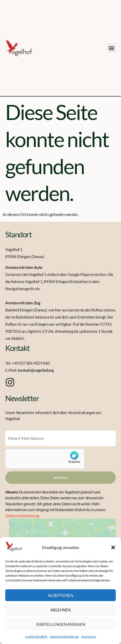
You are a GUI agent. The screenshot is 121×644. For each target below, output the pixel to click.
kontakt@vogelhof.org (36, 370)
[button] (113, 547)
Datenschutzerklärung (64, 637)
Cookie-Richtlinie (36, 637)
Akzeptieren (60, 595)
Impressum (89, 637)
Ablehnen (60, 610)
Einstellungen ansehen (61, 624)
